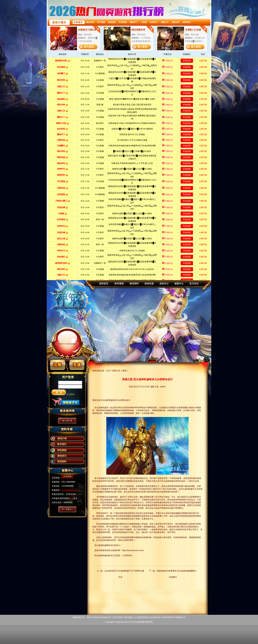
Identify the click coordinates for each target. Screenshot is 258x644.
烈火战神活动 (164, 285)
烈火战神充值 (149, 285)
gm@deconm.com (70, 490)
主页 (108, 371)
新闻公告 (116, 371)
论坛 (71, 498)
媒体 (124, 371)
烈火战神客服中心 (179, 285)
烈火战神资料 (134, 285)
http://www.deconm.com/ (133, 550)
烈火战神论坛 (195, 285)
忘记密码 (70, 394)
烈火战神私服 (139, 622)
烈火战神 (103, 285)
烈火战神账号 (118, 285)
